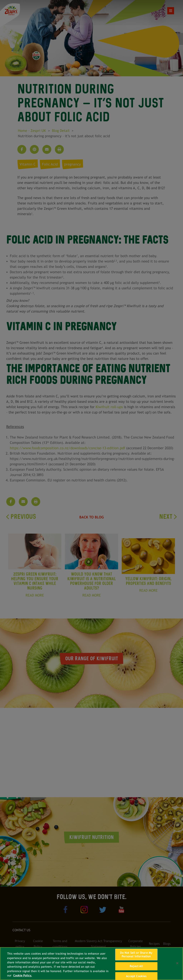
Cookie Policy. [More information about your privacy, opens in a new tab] (23, 975)
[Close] (177, 963)
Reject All (136, 966)
